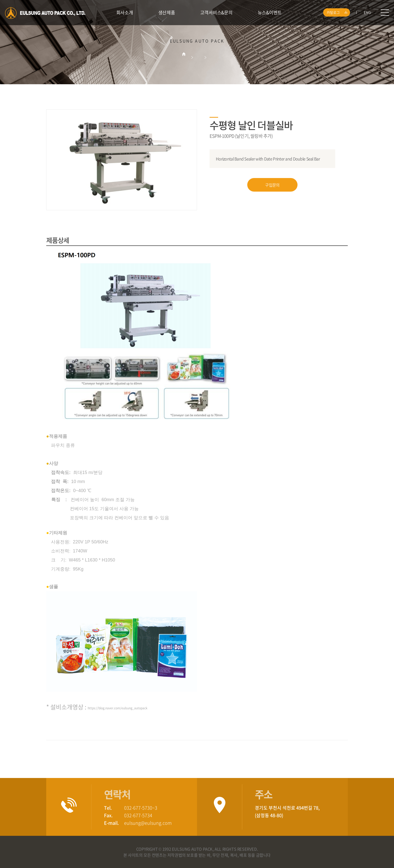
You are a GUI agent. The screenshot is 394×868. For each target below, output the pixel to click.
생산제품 (167, 12)
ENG (367, 12)
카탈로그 (338, 12)
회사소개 (125, 12)
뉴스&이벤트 (270, 12)
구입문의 (272, 185)
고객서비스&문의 (216, 12)
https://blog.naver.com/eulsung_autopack (118, 708)
